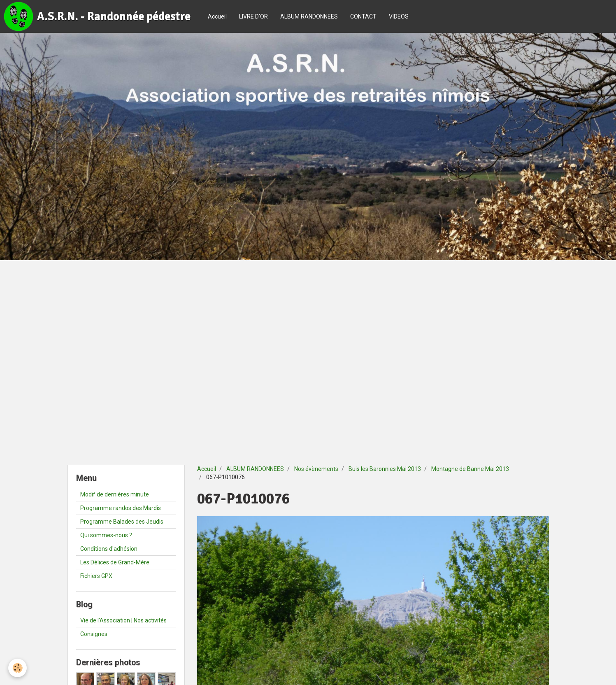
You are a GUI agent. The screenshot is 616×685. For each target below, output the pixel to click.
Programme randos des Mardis (121, 508)
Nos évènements (316, 469)
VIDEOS (399, 16)
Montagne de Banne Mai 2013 (470, 469)
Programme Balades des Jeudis (122, 522)
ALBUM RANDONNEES (309, 16)
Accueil (217, 16)
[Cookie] (17, 668)
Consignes (94, 634)
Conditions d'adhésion (109, 549)
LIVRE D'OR (253, 16)
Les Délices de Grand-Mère (115, 562)
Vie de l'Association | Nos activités (123, 620)
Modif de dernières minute (115, 494)
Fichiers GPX (96, 576)
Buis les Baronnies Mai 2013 (385, 469)
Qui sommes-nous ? (106, 535)
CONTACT (363, 16)
